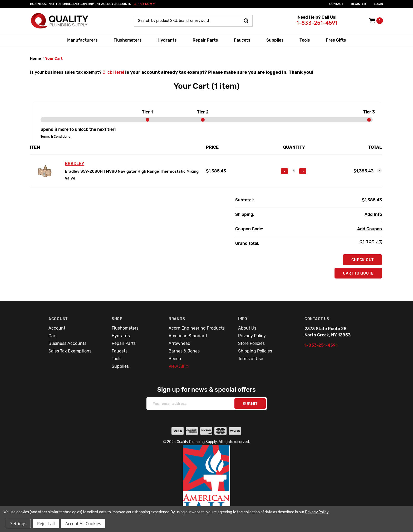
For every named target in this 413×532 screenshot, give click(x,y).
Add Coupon (370, 229)
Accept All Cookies (83, 524)
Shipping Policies (255, 351)
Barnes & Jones (184, 351)
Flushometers (128, 40)
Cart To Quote (358, 273)
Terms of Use (251, 359)
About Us (247, 328)
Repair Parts (205, 40)
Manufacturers (82, 40)
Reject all (46, 524)
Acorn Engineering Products (197, 328)
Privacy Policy (252, 336)
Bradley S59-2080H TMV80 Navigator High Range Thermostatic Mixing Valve (132, 175)
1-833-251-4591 (317, 23)
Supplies (275, 40)
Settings (18, 524)
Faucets (242, 40)
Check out (363, 260)
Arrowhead (180, 343)
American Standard (188, 336)
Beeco (175, 359)
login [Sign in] (378, 4)
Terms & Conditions (55, 137)
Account (57, 328)
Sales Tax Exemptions (70, 351)
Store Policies (251, 343)
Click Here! (113, 72)
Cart (53, 336)
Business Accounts (67, 343)
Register (358, 4)
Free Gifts (336, 40)
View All (179, 366)
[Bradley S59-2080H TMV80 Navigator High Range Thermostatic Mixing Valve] (294, 171)
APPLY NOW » (144, 4)
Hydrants (167, 40)
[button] (207, 485)
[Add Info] (373, 215)
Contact (336, 4)
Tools (305, 40)
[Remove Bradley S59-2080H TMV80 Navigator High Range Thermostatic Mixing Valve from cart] (380, 171)
